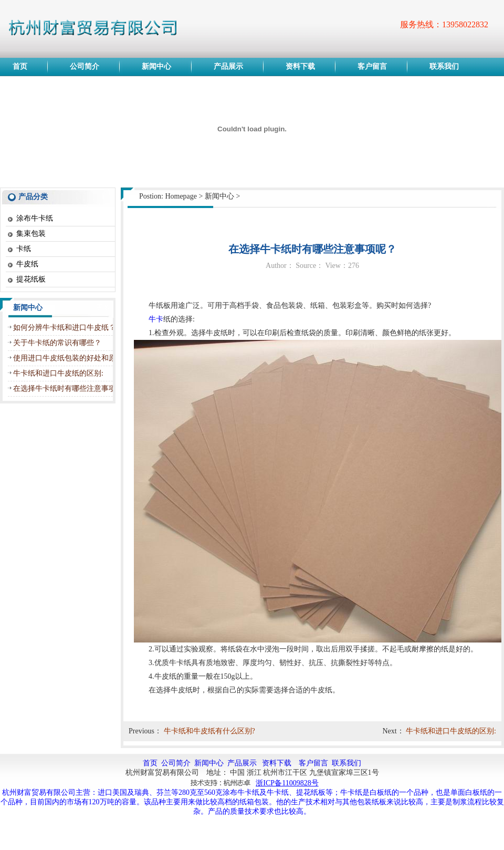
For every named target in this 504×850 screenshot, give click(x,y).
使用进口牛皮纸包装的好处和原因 (68, 358)
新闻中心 (219, 196)
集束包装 (31, 234)
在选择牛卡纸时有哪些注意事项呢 (68, 388)
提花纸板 (31, 279)
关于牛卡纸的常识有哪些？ (57, 343)
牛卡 (156, 319)
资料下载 (277, 763)
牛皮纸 (27, 264)
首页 (150, 763)
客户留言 (313, 763)
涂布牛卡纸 (35, 218)
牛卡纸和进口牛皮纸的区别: (58, 373)
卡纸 (24, 249)
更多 (103, 308)
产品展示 (242, 763)
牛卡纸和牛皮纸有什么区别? (209, 731)
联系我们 (346, 763)
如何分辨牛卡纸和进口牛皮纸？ (65, 328)
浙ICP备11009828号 (287, 783)
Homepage (181, 196)
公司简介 (176, 763)
